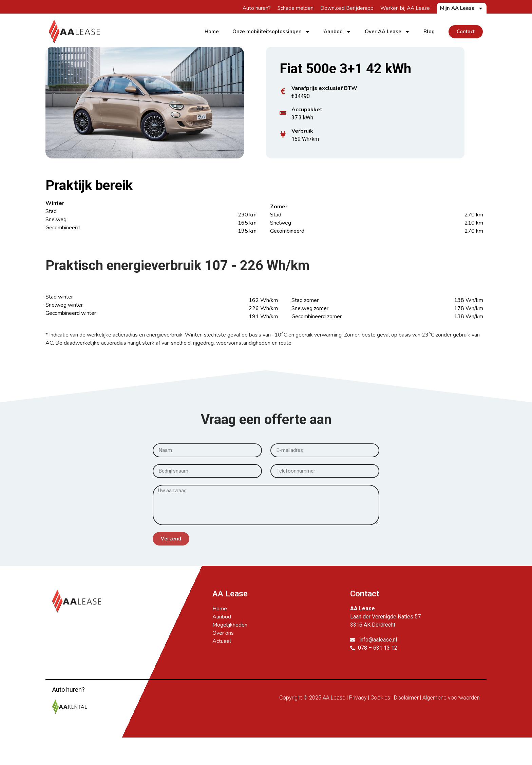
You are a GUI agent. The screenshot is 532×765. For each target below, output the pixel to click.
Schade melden (296, 8)
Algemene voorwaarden (451, 698)
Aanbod (337, 32)
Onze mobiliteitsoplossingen (271, 32)
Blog (429, 32)
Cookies (380, 698)
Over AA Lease (387, 32)
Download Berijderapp (347, 8)
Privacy (358, 698)
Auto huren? (257, 8)
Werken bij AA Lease (405, 8)
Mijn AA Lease (462, 8)
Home (212, 32)
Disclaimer (406, 698)
